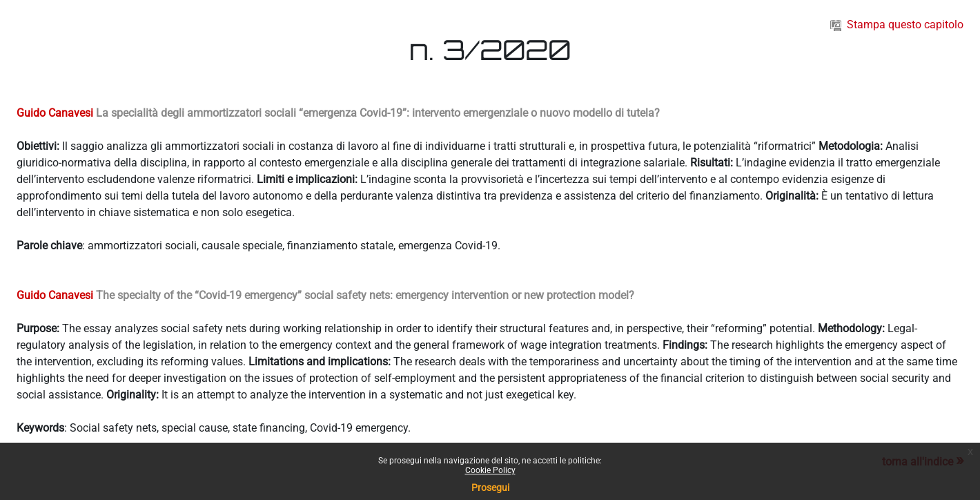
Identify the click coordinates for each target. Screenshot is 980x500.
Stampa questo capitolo (897, 25)
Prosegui (490, 488)
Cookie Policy (490, 470)
